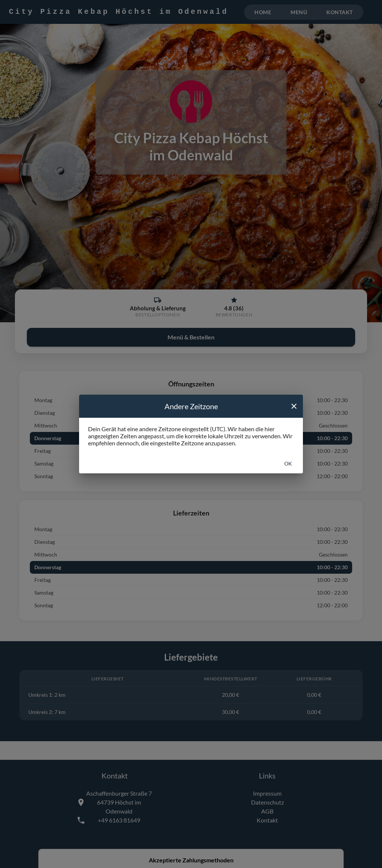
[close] (294, 406)
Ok (288, 463)
